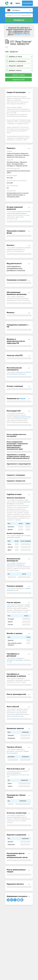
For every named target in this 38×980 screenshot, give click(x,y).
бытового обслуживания (14, 773)
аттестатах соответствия (14, 817)
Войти (18, 3)
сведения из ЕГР (18, 80)
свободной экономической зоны (22, 417)
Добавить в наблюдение (17, 61)
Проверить (19, 20)
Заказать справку (18, 75)
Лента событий (16, 714)
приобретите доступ (22, 35)
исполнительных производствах (16, 565)
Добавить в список (15, 57)
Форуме (22, 399)
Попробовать (27, 3)
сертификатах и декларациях (15, 660)
